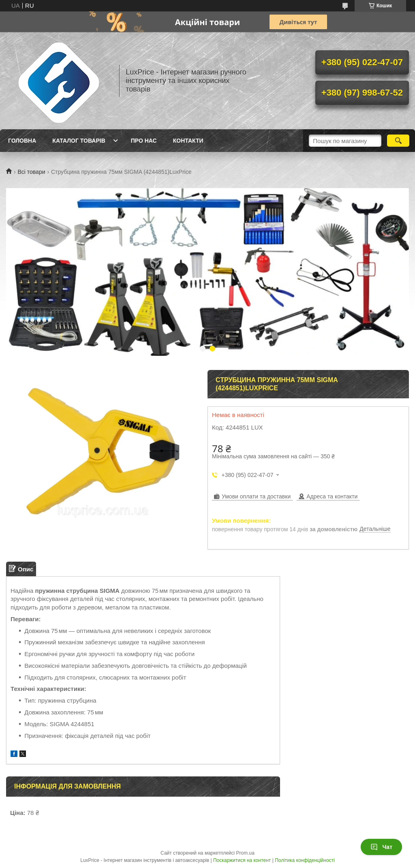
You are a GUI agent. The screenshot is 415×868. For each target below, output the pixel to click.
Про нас (144, 141)
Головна (22, 141)
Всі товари (31, 172)
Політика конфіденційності (305, 860)
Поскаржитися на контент (242, 860)
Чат (381, 847)
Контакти (188, 141)
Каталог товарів (79, 141)
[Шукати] (398, 141)
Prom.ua (245, 853)
